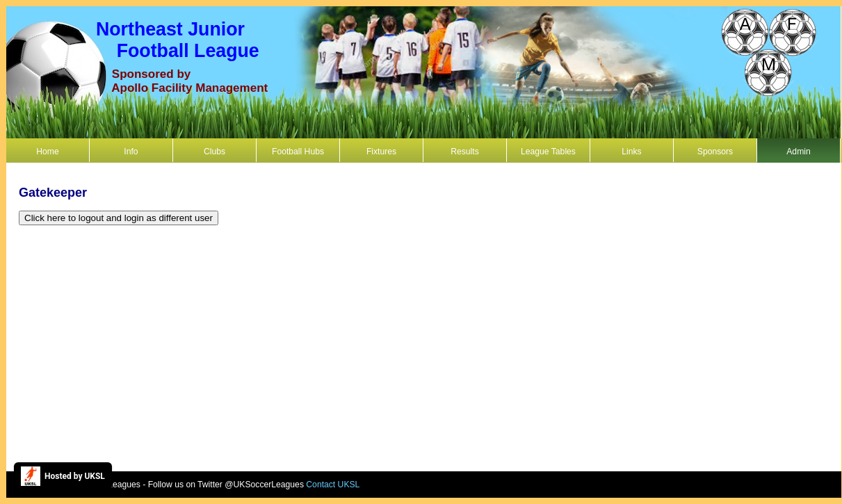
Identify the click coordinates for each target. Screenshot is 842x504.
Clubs (214, 152)
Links (631, 152)
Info (131, 152)
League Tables (548, 152)
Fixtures (381, 152)
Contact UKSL (333, 485)
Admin (798, 152)
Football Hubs (298, 152)
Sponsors (715, 152)
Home (47, 152)
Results (465, 152)
